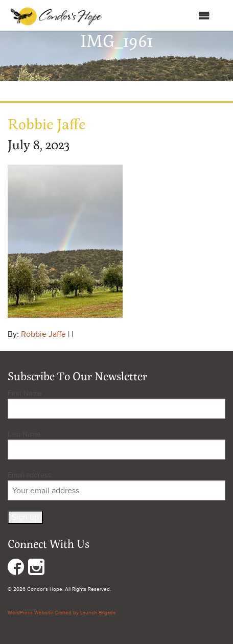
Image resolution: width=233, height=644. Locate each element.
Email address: (116, 486)
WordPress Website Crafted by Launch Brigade (62, 613)
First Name (25, 393)
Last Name (24, 434)
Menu (194, 16)
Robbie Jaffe (43, 334)
